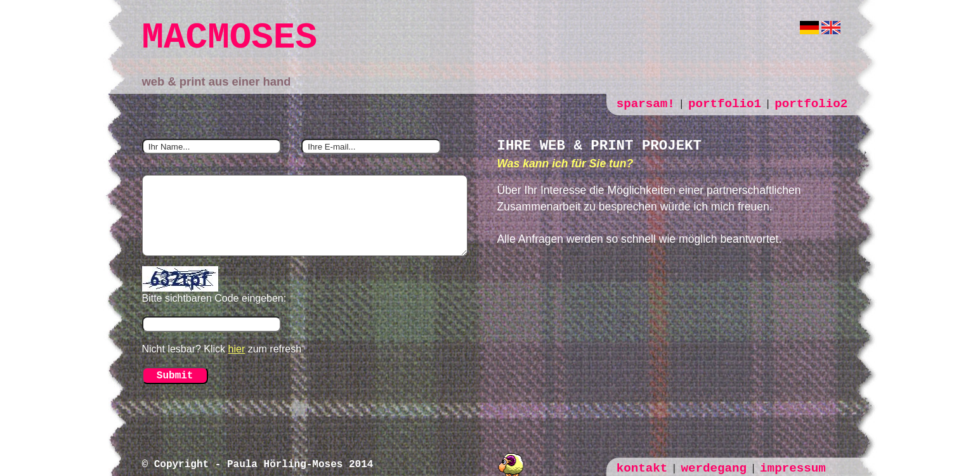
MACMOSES (230, 38)
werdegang (714, 468)
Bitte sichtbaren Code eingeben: (214, 298)
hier (237, 349)
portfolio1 (725, 104)
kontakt (642, 468)
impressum (793, 468)
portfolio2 (811, 104)
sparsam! (646, 104)
